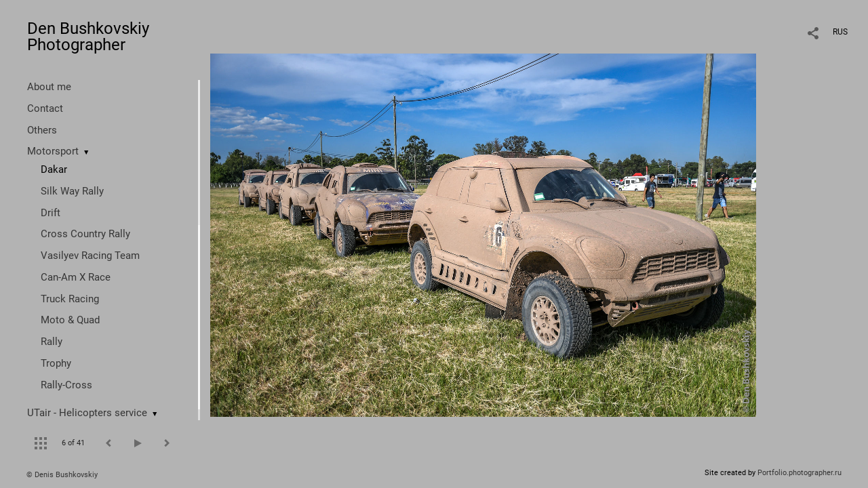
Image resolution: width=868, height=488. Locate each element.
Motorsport (53, 151)
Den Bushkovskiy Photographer (88, 37)
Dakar (54, 169)
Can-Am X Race (76, 277)
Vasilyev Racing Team (90, 256)
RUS (840, 32)
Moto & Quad (70, 320)
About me (49, 87)
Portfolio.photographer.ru (800, 473)
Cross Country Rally (85, 234)
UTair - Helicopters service (87, 413)
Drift (51, 213)
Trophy (56, 363)
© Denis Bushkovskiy (62, 475)
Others (42, 130)
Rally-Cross (66, 385)
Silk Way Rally (72, 191)
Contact (45, 108)
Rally (52, 342)
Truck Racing (70, 299)
